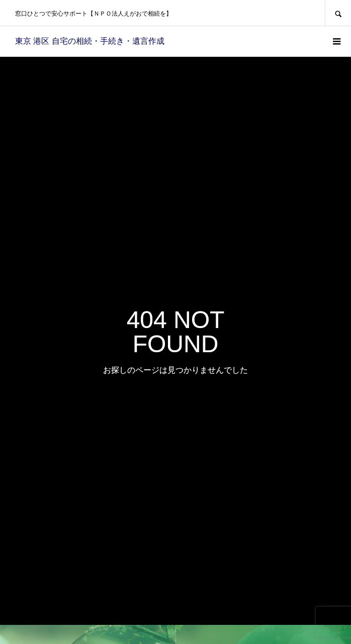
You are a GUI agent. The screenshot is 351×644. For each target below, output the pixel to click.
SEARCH (338, 13)
